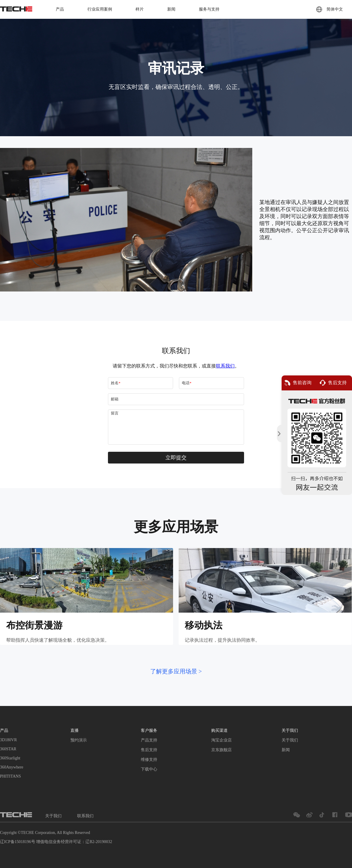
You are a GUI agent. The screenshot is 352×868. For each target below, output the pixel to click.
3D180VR (9, 740)
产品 (60, 9)
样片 (140, 9)
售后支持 (149, 750)
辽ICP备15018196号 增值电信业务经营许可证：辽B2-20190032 (56, 842)
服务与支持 (209, 9)
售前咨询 (298, 383)
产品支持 (149, 740)
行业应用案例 (100, 9)
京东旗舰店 (221, 750)
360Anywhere (12, 767)
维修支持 (149, 760)
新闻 (171, 9)
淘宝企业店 (221, 740)
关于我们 (290, 740)
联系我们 (85, 816)
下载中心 (149, 769)
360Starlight (10, 758)
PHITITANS (10, 776)
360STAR (8, 749)
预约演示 (79, 740)
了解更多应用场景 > (176, 671)
